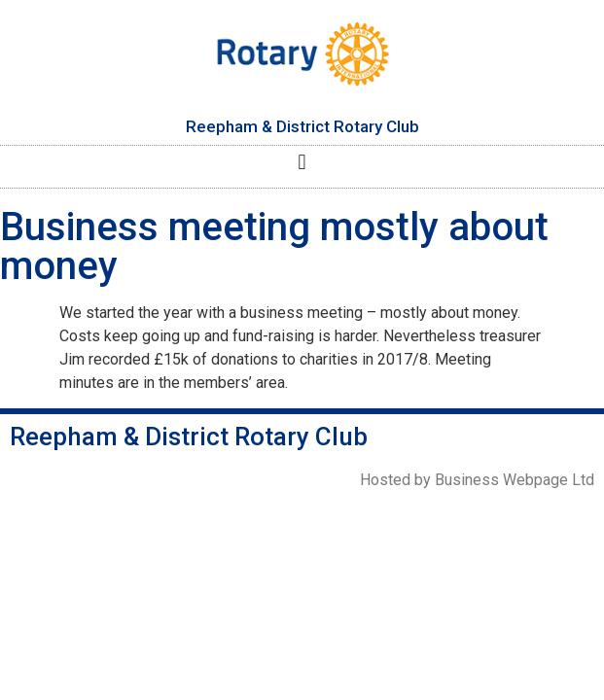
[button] (302, 162)
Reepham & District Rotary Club (302, 126)
